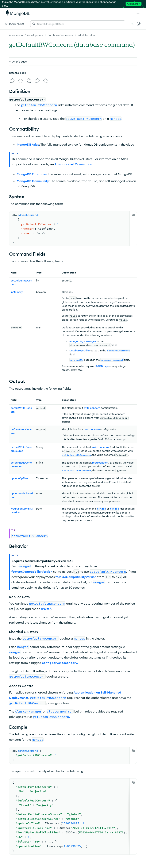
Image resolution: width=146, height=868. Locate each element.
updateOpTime (19, 478)
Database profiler (80, 350)
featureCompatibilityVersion (32, 572)
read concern (92, 429)
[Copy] (133, 215)
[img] (12, 81)
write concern (92, 408)
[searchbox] (78, 24)
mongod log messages (83, 341)
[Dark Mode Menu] (139, 24)
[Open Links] (138, 13)
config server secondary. (60, 663)
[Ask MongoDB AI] (132, 24)
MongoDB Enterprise (32, 174)
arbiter (46, 609)
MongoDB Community (33, 181)
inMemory (17, 292)
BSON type (102, 366)
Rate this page (18, 73)
